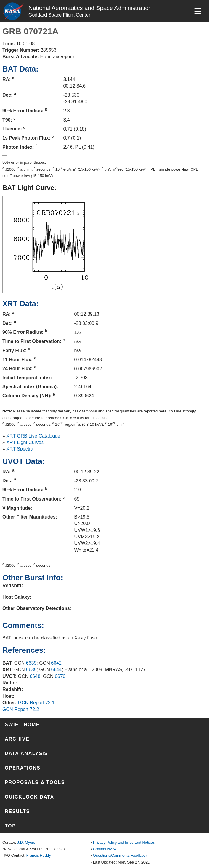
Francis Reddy (39, 855)
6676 (60, 676)
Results (17, 811)
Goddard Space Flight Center (59, 15)
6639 (31, 663)
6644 (57, 669)
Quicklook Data (29, 797)
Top (10, 826)
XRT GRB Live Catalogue (33, 436)
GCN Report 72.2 (21, 709)
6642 (56, 663)
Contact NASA (105, 849)
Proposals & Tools (35, 782)
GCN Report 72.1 (36, 703)
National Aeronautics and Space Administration (90, 8)
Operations (23, 768)
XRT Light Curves (25, 442)
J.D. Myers (26, 842)
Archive (17, 739)
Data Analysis (26, 753)
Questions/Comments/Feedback (120, 855)
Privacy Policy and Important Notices (124, 842)
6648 (35, 676)
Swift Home (22, 724)
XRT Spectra (20, 449)
